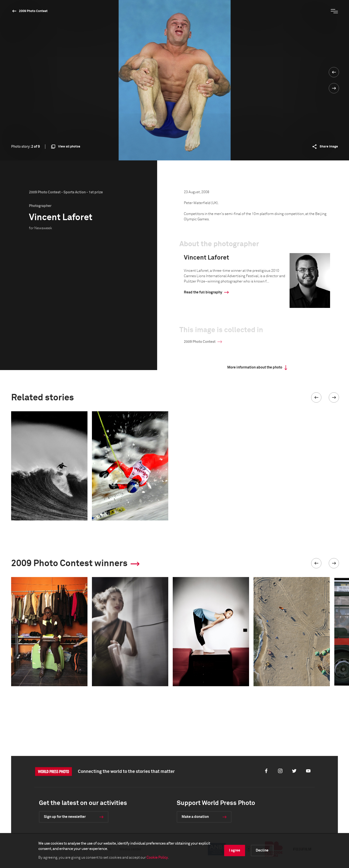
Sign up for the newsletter (65, 817)
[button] (316, 397)
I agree (235, 850)
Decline (262, 850)
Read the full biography (203, 292)
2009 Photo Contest (33, 11)
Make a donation (195, 817)
